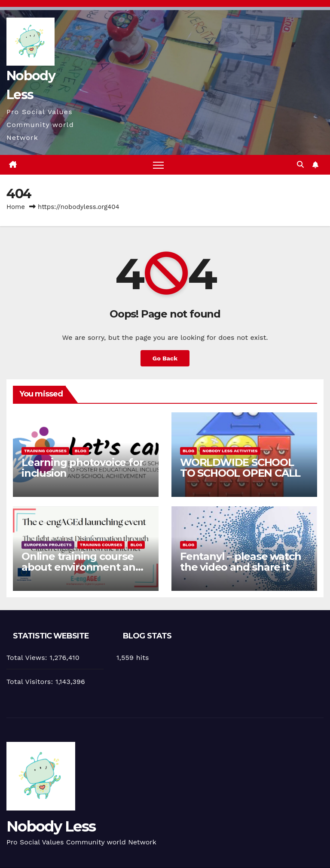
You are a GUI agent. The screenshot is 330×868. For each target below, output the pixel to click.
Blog (81, 451)
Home (16, 207)
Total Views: (28, 658)
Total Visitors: (31, 682)
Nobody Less (51, 826)
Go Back (165, 358)
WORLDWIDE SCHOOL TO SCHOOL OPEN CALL (240, 468)
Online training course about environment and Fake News (82, 567)
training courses (45, 451)
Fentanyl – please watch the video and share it (240, 562)
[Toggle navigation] (158, 165)
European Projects (48, 545)
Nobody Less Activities (230, 451)
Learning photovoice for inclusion (82, 468)
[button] (300, 165)
